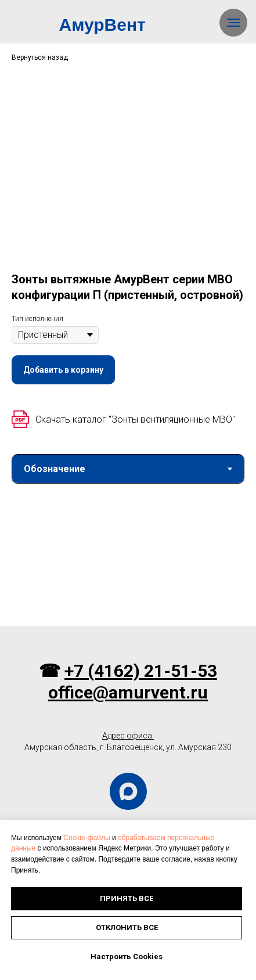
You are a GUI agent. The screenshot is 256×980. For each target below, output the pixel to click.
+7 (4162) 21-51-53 (141, 671)
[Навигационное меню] (233, 23)
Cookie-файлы (86, 838)
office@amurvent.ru (128, 692)
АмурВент (102, 25)
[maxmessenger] (128, 791)
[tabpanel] (128, 559)
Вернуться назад (40, 57)
